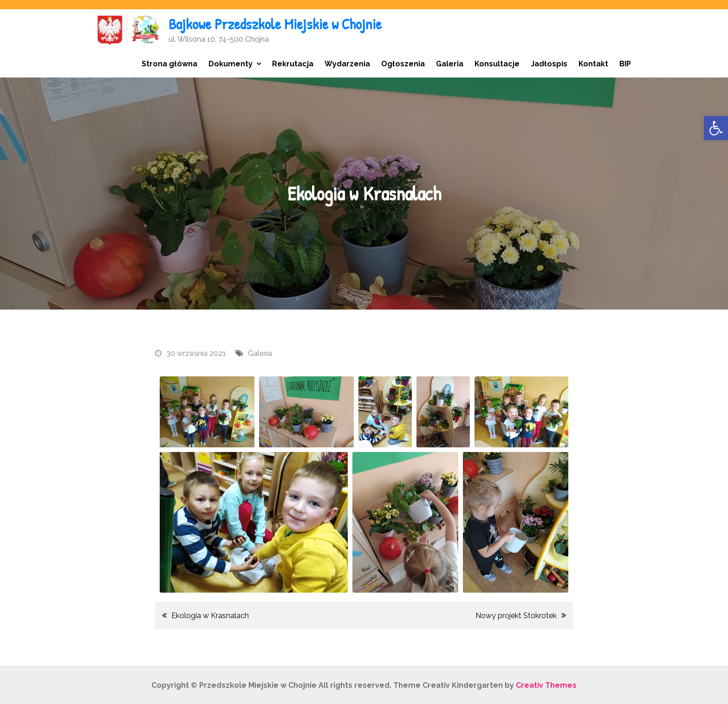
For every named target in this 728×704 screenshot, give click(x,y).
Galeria (450, 64)
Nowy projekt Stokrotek (516, 616)
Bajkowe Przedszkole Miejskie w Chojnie (275, 24)
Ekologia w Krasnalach (210, 616)
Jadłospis (549, 64)
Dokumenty (231, 64)
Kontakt (593, 64)
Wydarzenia (347, 64)
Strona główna (169, 64)
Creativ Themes (546, 685)
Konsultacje (497, 64)
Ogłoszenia (403, 64)
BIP (625, 64)
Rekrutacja (293, 64)
